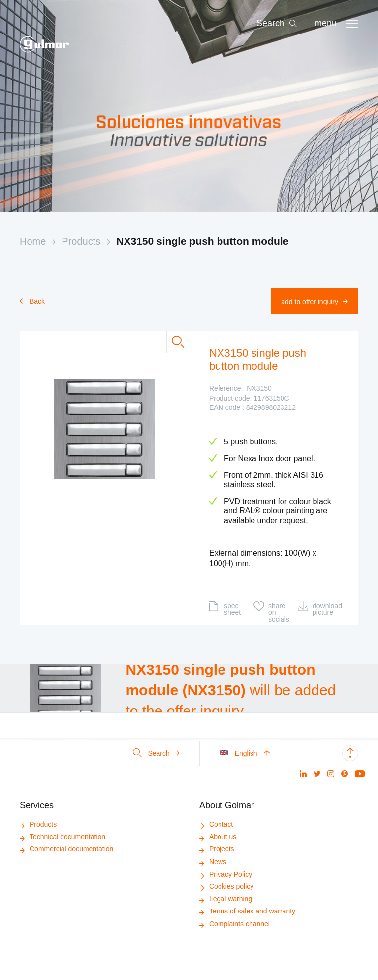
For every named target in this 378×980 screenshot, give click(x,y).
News (213, 862)
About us (218, 837)
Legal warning (226, 899)
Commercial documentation (66, 849)
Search (156, 753)
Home (33, 241)
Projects (217, 849)
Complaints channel (235, 924)
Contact (216, 824)
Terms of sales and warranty (247, 911)
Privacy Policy (226, 874)
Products (81, 241)
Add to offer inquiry (315, 302)
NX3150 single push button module (202, 241)
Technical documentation (63, 837)
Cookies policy (226, 886)
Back (32, 301)
